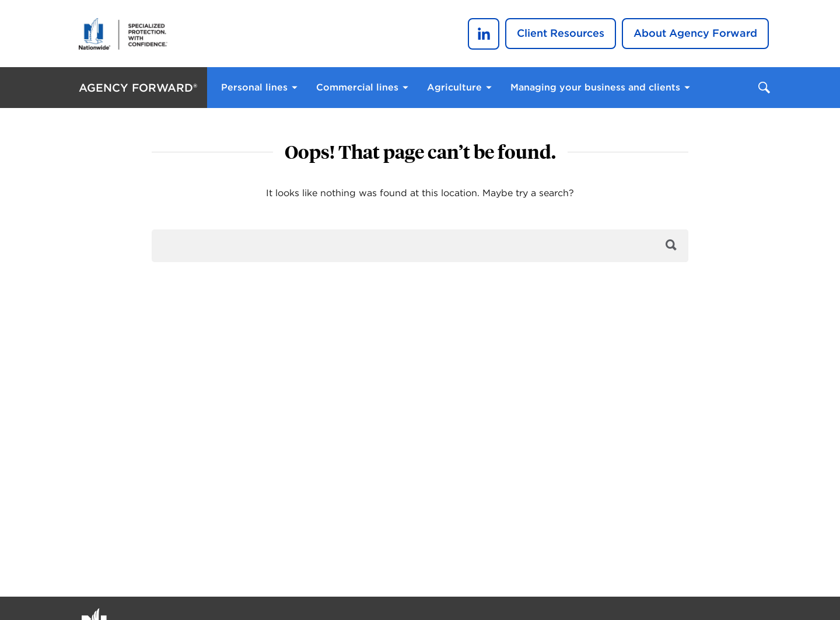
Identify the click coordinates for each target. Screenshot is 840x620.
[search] (420, 246)
